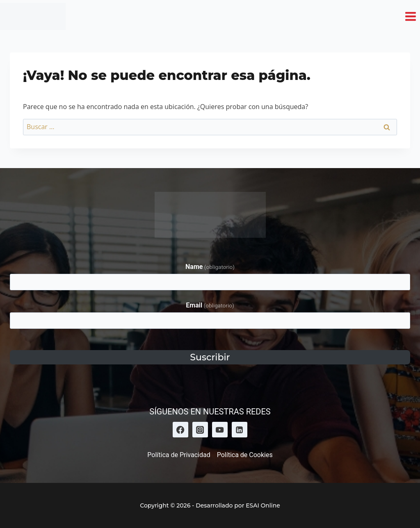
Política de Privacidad (179, 455)
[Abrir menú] (410, 16)
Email (210, 305)
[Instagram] (200, 430)
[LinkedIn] (240, 430)
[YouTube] (220, 430)
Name (210, 267)
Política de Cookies (245, 455)
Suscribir (210, 357)
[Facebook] (180, 430)
